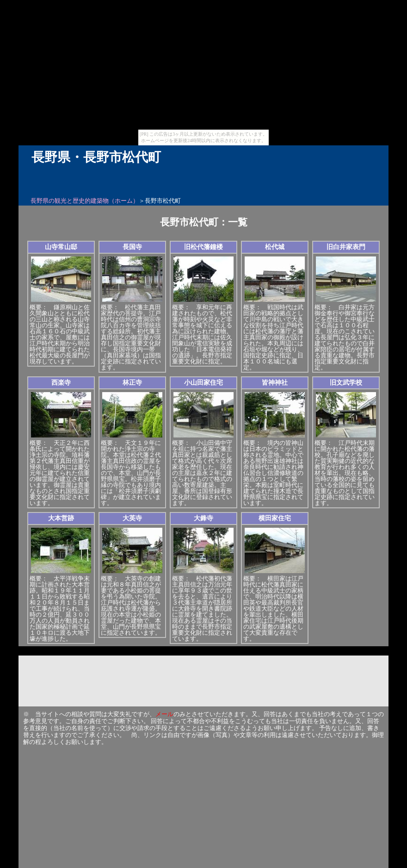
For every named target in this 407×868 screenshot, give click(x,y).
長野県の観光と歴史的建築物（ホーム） (85, 201)
